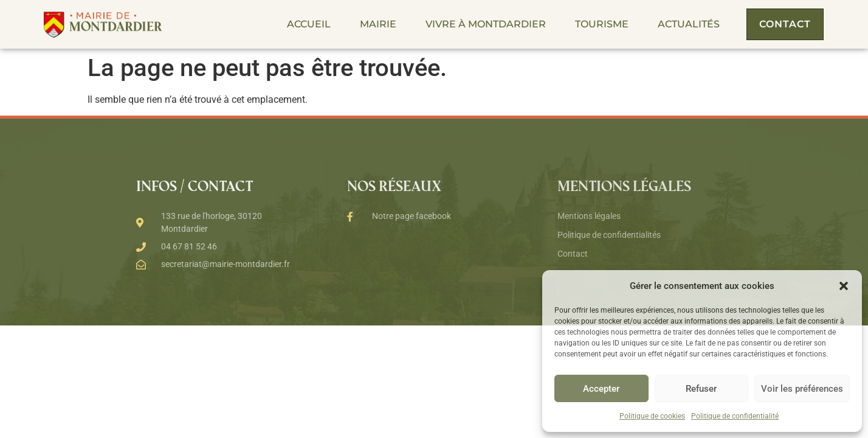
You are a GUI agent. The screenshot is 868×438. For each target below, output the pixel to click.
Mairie (378, 24)
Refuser (701, 389)
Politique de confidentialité (735, 416)
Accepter (601, 389)
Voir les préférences (802, 389)
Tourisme (602, 24)
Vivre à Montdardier (486, 24)
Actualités (689, 24)
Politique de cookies (652, 416)
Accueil (309, 24)
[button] (844, 286)
